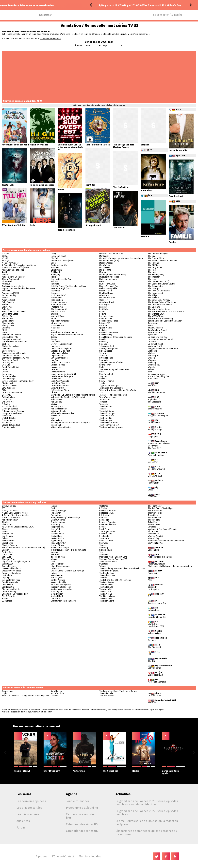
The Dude (105, 5)
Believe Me (7, 307)
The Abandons (106, 406)
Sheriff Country (106, 541)
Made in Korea (57, 575)
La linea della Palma (60, 353)
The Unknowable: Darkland (160, 305)
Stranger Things (155, 430)
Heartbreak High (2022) (61, 288)
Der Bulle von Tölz (178, 150)
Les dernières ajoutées (31, 801)
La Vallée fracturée (59, 358)
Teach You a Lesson (108, 397)
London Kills (153, 550)
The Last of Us (106, 594)
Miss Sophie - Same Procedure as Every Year (70, 423)
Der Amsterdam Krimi (11, 580)
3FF (3, 508)
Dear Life (6, 365)
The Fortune (153, 263)
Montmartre (104, 256)
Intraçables (56, 323)
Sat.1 (178, 110)
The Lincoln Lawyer (108, 596)
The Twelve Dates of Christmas (162, 302)
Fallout (54, 506)
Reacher (103, 518)
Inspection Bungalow (60, 321)
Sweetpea (104, 564)
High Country (56, 541)
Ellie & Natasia (8, 596)
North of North (57, 596)
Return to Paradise (108, 522)
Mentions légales (90, 856)
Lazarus (54, 369)
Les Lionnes (56, 379)
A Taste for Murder (10, 263)
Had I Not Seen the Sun (61, 279)
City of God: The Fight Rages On (16, 562)
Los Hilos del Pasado (60, 386)
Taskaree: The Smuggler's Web (113, 395)
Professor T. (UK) (107, 513)
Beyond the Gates (10, 314)
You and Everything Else (159, 376)
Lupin (4, 693)
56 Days (6, 261)
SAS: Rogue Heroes (108, 531)
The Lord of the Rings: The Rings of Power (118, 691)
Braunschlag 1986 (10, 337)
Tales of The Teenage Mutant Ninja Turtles (118, 390)
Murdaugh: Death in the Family (113, 275)
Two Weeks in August (158, 330)
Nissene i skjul (106, 291)
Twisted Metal (154, 525)
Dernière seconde (10, 582)
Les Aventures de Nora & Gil (63, 374)
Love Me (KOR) (57, 388)
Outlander (153, 497)
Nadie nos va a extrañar (61, 589)
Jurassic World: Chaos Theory (64, 332)
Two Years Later (155, 332)
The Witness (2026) (157, 314)
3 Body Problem (9, 506)
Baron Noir (153, 573)
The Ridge (153, 295)
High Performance (39, 145)
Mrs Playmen (105, 268)
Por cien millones (107, 316)
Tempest (103, 402)
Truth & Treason (155, 328)
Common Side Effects (11, 568)
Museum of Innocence (109, 277)
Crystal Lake (8, 185)
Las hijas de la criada (60, 363)
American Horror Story (158, 603)
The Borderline (106, 418)
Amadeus (6, 284)
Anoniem (6, 291)
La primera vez (57, 356)
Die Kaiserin (7, 585)
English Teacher (9, 418)
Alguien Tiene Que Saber (13, 277)
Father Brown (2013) (157, 564)
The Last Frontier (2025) (159, 282)
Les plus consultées (29, 808)
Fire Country (56, 513)
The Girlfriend (154, 265)
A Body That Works (10, 511)
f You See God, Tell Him (14, 225)
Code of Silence (9, 566)
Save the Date (106, 534)
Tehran (102, 566)
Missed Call (56, 425)
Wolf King (152, 363)
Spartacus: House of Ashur (111, 363)
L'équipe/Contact (63, 856)
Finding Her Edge (58, 511)
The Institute (105, 592)
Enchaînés (7, 416)
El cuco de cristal (9, 406)
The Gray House (155, 268)
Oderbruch (104, 295)
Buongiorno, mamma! (11, 339)
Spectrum (181, 156)
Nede (33, 225)
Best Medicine (8, 541)
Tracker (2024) (154, 518)
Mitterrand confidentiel (61, 427)
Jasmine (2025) (57, 325)
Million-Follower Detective (62, 413)
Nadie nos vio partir (108, 279)
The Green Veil (106, 589)
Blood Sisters (8, 321)
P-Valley (103, 508)
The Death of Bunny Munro (111, 427)
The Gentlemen (106, 585)
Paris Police (104, 307)
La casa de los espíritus (61, 349)
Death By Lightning (10, 367)
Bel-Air (5, 305)
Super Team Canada (108, 562)
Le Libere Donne (58, 372)
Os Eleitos (104, 506)
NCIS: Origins (56, 592)
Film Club (55, 258)
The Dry (151, 256)
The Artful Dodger (107, 413)
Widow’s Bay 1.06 (133, 5)
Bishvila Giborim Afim (157, 617)
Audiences (23, 821)
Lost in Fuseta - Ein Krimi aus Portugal (67, 571)
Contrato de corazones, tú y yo (16, 358)
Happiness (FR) (57, 527)
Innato (54, 319)
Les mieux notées (28, 814)
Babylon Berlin (154, 668)
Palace (61, 190)
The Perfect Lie (121, 187)
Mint (53, 418)
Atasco (5, 529)
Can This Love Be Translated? (15, 342)
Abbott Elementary (10, 520)
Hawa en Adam (57, 534)
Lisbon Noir (56, 568)
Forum (21, 828)
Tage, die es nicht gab (109, 386)
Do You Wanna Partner (12, 393)
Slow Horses (56, 691)
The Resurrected (155, 293)
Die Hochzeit (8, 383)
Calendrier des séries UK (82, 831)
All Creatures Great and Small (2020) (18, 527)
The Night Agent (107, 601)
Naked (102, 282)
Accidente (6, 272)
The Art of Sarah (107, 411)
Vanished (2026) (155, 346)
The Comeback (155, 402)
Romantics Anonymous (109, 332)
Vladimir (152, 353)
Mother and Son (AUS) (109, 261)
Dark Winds (7, 575)
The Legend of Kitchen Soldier (162, 284)
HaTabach (55, 531)
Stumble (103, 379)
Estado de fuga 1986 (11, 425)
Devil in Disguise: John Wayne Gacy (18, 381)
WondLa (152, 367)
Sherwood (104, 543)
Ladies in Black (57, 564)
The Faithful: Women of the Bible (162, 261)
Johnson (54, 559)
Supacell (55, 696)
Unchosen (153, 342)
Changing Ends (9, 559)
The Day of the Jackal (109, 571)
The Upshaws (154, 307)
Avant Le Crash (9, 300)
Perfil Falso (104, 309)
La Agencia (56, 346)
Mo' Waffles (105, 265)
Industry (54, 552)
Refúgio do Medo (66, 230)
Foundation (56, 515)
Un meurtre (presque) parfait (161, 339)
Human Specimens (59, 302)
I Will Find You (57, 307)
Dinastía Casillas (9, 386)
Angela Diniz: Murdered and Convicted (19, 288)
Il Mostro (54, 314)
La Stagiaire (153, 589)
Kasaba (54, 337)
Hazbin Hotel (56, 536)
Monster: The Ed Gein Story (111, 254)
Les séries (24, 794)
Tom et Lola (153, 515)
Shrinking (104, 548)
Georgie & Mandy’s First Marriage (66, 518)
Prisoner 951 (105, 323)
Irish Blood (55, 555)
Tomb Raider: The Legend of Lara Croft (165, 321)
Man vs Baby (56, 402)
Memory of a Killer (59, 582)
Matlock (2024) (57, 578)
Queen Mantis (106, 328)
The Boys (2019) (155, 448)
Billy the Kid (7, 316)
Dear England (8, 363)
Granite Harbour (58, 522)
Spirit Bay (90, 185)
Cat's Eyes (7, 557)
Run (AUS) (104, 339)
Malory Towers (57, 400)
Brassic (151, 490)
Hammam (55, 284)
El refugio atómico (10, 409)
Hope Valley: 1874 (58, 543)
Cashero (6, 344)
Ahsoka (5, 522)
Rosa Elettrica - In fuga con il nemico (116, 337)
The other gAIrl (155, 288)
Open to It (104, 300)
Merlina (145, 237)
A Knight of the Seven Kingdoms (16, 515)
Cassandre (153, 587)
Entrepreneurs (8, 420)
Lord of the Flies (58, 383)
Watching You (154, 356)
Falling (54, 254)
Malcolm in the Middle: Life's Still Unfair (68, 397)
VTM (178, 201)
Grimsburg (55, 525)
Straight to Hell (106, 374)
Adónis (5, 275)
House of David (58, 545)
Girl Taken (55, 268)
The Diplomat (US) (107, 575)
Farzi (53, 508)
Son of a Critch (57, 693)
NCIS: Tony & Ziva (107, 284)
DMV (4, 390)
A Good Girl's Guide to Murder (15, 513)
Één (150, 196)
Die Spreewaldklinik (11, 589)
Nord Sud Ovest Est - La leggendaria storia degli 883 (70, 147)
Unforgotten (153, 610)
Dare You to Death (10, 360)
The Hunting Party (156, 275)
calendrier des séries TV (51, 39)
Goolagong (56, 275)
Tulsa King (153, 522)
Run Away (104, 342)
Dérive (5, 372)
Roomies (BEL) (106, 335)
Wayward (152, 360)
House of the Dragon (60, 548)
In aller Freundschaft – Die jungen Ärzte (68, 550)
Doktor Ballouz (8, 397)
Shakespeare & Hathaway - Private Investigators (170, 566)
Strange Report (93, 225)
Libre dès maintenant (60, 566)
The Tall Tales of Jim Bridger (160, 508)
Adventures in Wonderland (15, 145)
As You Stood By (9, 295)
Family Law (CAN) (58, 256)
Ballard (5, 538)
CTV (150, 150)
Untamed (152, 527)
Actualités (123, 794)
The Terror (153, 386)
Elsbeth (5, 599)
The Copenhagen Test (109, 425)
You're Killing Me (155, 543)
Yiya (150, 372)
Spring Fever (105, 365)
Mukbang (103, 272)
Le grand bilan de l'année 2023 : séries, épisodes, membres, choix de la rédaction (147, 803)
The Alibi (103, 409)
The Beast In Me (107, 416)
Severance (104, 538)
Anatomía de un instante (13, 286)
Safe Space (104, 344)
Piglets (102, 312)
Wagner (145, 145)
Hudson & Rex (154, 696)
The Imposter (154, 277)
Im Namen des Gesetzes (42, 185)
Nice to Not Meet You (109, 286)
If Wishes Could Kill (59, 309)
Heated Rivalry (57, 538)
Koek (53, 562)
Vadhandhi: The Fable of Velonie (163, 529)
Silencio (103, 353)
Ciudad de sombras (11, 346)
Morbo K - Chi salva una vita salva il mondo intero (121, 258)
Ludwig (54, 573)
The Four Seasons (107, 582)
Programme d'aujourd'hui (82, 808)
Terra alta (104, 404)
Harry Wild (55, 529)
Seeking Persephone (109, 349)
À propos (41, 856)
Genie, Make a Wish (59, 265)
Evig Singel (7, 601)
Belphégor (7, 309)
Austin (5, 531)
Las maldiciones (58, 365)
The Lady (152, 279)
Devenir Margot (9, 379)
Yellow (151, 369)
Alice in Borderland (10, 279)
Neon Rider (147, 191)
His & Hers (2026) (58, 295)
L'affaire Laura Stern (60, 390)
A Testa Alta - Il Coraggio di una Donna (19, 265)
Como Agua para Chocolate (14, 353)
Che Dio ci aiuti (155, 647)
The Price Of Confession (159, 291)
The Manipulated (156, 286)
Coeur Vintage (8, 351)
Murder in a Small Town (61, 587)
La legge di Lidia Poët (60, 351)
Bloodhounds (8, 323)
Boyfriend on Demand (12, 335)
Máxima (54, 404)
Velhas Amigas (155, 633)
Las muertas (56, 367)
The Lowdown (106, 599)
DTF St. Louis (8, 400)
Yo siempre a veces (157, 374)
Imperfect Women (58, 316)
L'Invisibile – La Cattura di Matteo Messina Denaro (73, 395)
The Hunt (152, 272)
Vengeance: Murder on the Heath (163, 349)
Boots (5, 332)
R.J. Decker (104, 515)
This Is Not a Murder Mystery (161, 319)
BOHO (5, 330)
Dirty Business (8, 388)
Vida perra (153, 351)
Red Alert (103, 330)
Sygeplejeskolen (155, 675)
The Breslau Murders (109, 423)
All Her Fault (7, 282)
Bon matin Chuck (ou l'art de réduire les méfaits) (23, 548)
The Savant (119, 228)
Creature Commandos (12, 571)
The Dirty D (104, 578)
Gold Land (55, 272)
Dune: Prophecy (9, 592)
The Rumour (153, 298)
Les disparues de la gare (62, 376)
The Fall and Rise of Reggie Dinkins (115, 580)
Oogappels (153, 437)
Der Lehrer (153, 462)
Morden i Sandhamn (157, 682)
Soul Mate (104, 360)
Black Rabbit (8, 319)
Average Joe (7, 534)
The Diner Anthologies (158, 254)
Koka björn (55, 342)
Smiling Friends (106, 358)
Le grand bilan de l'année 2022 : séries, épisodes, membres (147, 813)
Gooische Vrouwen (156, 469)
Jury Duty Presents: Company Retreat (67, 335)
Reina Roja (104, 520)
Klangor (54, 339)
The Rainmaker (155, 506)
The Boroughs (106, 420)
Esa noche (7, 423)
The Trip (152, 661)
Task (101, 393)
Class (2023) (7, 564)
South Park (153, 703)
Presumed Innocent (108, 511)
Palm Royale (105, 305)
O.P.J (150, 596)
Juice (53, 330)
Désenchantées (9, 376)
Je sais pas (56, 328)
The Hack (152, 270)
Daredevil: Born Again (12, 573)
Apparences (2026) (10, 293)
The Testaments (155, 511)
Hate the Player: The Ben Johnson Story (68, 286)
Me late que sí (57, 406)
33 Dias (5, 256)
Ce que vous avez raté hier (80, 816)
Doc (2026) (7, 395)
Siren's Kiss (104, 356)
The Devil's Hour (107, 573)
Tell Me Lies (105, 400)
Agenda (72, 794)
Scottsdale (104, 536)
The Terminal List (107, 696)
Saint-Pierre (105, 529)
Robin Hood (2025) (107, 525)
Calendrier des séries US (82, 824)
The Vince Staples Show (159, 309)
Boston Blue (7, 552)
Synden (103, 383)
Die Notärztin (8, 587)
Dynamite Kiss (8, 402)
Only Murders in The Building (64, 601)
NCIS (150, 580)
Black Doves (7, 543)
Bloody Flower (8, 325)
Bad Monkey (7, 536)
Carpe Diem (7, 555)
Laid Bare (55, 360)
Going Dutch (56, 270)
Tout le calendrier (78, 801)
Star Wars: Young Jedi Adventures (114, 369)
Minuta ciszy (56, 420)
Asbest (5, 298)
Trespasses (153, 323)
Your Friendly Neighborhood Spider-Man (166, 541)
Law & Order (154, 624)
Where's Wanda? (156, 536)
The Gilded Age (106, 587)
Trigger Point (154, 520)
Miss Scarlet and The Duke (160, 557)
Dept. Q (5, 578)
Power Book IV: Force (109, 321)
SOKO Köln (104, 555)
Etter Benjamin (8, 427)
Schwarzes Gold (107, 346)
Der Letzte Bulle (155, 476)
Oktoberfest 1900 (107, 298)
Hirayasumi (56, 293)
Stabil (102, 367)
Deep (4, 369)
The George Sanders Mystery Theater (124, 146)
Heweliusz (55, 291)
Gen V (53, 263)
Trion (150, 325)
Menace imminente (59, 409)
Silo (101, 552)
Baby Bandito (8, 302)
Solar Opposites (155, 409)
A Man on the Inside (11, 518)
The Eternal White (156, 258)
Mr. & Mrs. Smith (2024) (61, 585)
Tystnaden (153, 335)
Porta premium (106, 319)
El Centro (6, 404)
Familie (172, 242)
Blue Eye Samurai (10, 545)
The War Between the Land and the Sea (166, 312)
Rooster (103, 527)
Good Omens (154, 446)
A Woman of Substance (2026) (15, 268)
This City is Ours (155, 513)
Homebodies (56, 298)
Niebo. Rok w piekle (108, 288)
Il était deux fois (58, 312)
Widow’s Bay (154, 538)
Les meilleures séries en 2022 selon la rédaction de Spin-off (147, 823)
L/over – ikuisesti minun (61, 344)
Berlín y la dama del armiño (14, 312)
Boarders (6, 328)
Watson (151, 358)
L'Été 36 (54, 393)
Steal (102, 372)
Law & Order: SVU (156, 626)
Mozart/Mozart (106, 263)
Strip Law (103, 376)
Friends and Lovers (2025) (62, 261)
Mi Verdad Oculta (58, 411)
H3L (150, 654)
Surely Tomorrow (107, 381)
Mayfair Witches (58, 580)
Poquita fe (104, 314)
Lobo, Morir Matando (60, 381)
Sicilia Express (106, 351)
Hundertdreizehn (58, 305)
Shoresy (103, 545)
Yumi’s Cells (153, 379)
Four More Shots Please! (159, 444)
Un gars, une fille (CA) (158, 337)
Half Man (55, 282)
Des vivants (7, 374)
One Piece (55, 599)
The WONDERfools (156, 316)
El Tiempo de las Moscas (13, 411)
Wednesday (153, 534)
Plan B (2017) (154, 483)
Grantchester (154, 423)
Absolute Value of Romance (14, 270)
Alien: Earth (7, 525)
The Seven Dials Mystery (159, 300)
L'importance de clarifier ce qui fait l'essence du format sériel (146, 832)
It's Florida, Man (58, 557)
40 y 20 (5, 258)
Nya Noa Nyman (106, 293)
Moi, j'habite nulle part (158, 416)
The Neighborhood (156, 393)
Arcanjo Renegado (156, 455)
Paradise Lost (176, 196)
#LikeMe (6, 254)
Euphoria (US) (154, 400)
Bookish (6, 550)
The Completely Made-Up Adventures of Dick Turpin (122, 568)
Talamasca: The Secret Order (112, 388)
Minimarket (56, 416)
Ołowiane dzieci (107, 302)
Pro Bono (103, 325)
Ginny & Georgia (58, 520)
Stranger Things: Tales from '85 (113, 559)
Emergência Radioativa (12, 413)
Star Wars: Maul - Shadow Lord (113, 557)
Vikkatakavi (153, 531)
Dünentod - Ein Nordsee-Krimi (15, 594)
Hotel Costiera (57, 300)
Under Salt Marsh (156, 344)
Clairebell (6, 349)
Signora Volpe (106, 550)
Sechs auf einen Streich (98, 145)
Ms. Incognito (105, 270)
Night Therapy (57, 594)
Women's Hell (154, 365)
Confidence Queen (10, 356)
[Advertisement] (100, 74)
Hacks (53, 277)
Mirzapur (152, 640)
